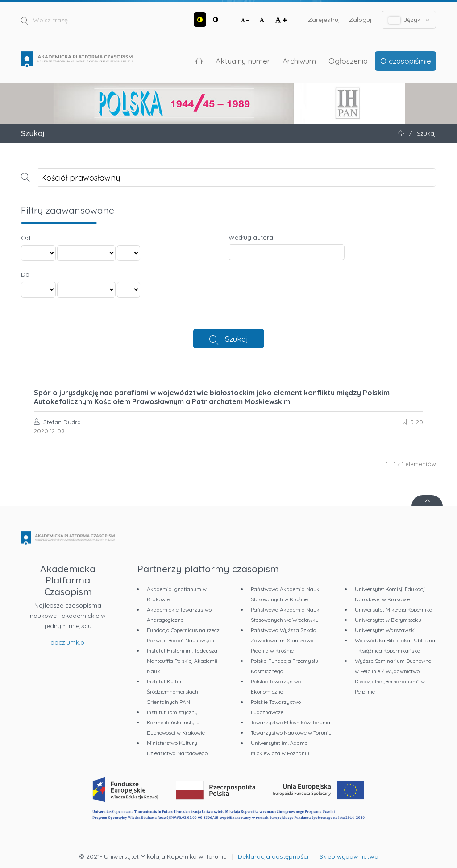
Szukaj (237, 339)
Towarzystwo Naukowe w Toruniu (291, 733)
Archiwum (299, 61)
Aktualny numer (243, 61)
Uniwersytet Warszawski (385, 630)
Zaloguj (360, 20)
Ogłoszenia (348, 61)
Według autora (251, 237)
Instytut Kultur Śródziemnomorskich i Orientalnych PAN (174, 692)
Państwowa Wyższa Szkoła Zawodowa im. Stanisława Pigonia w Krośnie (284, 640)
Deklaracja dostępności (273, 856)
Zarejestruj (324, 20)
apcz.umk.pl (68, 642)
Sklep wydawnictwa (349, 856)
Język (409, 20)
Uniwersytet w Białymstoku (388, 620)
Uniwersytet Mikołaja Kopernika (394, 610)
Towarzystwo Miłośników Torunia (291, 722)
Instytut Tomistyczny (172, 712)
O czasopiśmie (406, 61)
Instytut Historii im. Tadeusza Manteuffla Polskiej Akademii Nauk (182, 661)
